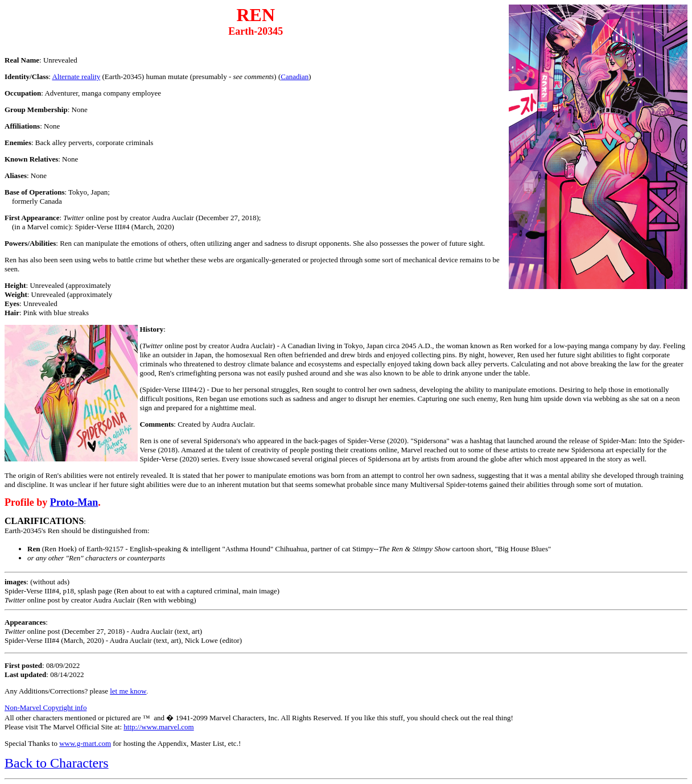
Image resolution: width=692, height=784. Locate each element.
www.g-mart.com (85, 743)
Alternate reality (76, 77)
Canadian (294, 77)
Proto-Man (74, 502)
